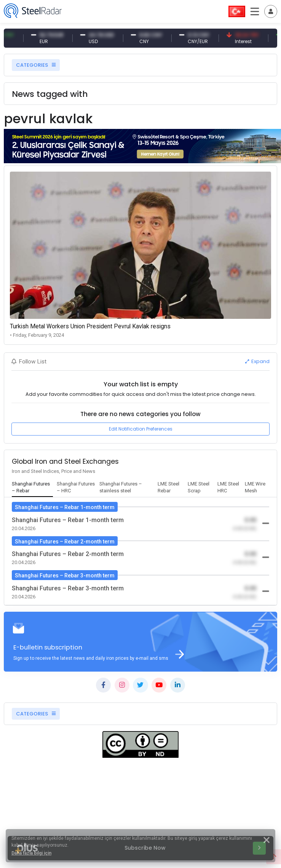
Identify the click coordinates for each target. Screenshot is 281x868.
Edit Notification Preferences (141, 429)
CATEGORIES (36, 65)
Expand (257, 361)
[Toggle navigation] (271, 11)
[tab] (32, 488)
